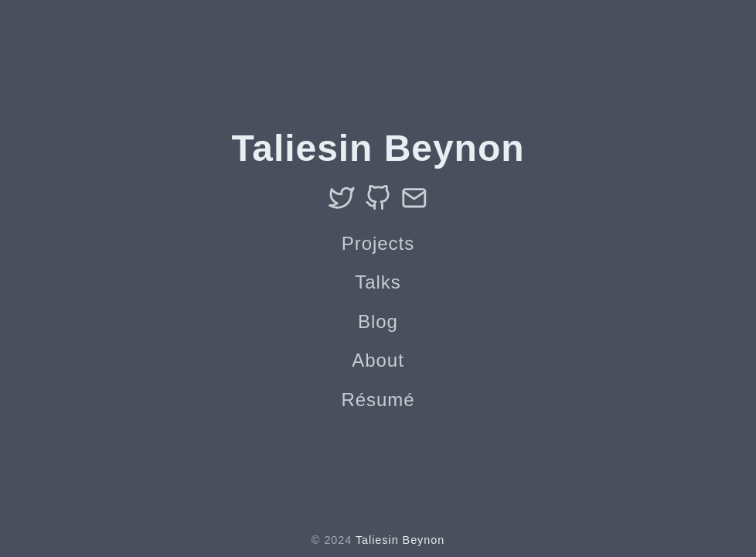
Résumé (378, 400)
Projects (378, 243)
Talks (378, 282)
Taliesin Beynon (400, 540)
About (378, 360)
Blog (378, 321)
